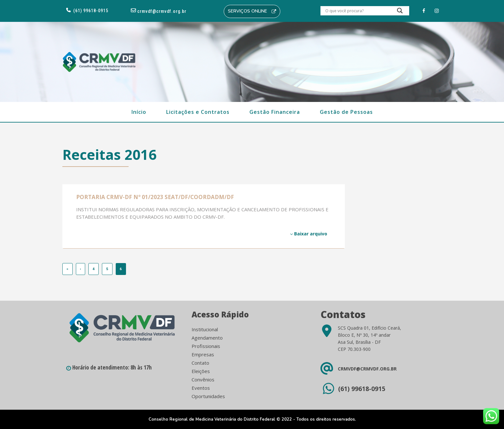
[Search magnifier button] (400, 12)
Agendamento (207, 338)
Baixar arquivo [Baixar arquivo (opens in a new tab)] (309, 234)
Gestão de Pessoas (346, 112)
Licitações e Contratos (198, 112)
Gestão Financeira (275, 112)
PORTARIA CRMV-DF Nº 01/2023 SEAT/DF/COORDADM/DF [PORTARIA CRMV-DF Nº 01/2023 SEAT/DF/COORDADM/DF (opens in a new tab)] (155, 197)
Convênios (203, 379)
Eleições (201, 371)
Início (139, 112)
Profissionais (206, 346)
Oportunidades (208, 396)
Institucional (205, 329)
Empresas (203, 354)
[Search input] (357, 11)
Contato (200, 363)
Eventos (201, 388)
